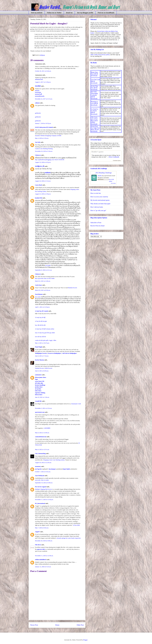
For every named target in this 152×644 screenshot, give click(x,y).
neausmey (38, 466)
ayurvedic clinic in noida (42, 480)
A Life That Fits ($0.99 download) (94, 88)
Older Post (80, 625)
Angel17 (37, 532)
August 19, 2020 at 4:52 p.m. (43, 162)
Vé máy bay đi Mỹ (40, 317)
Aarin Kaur (38, 285)
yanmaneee (38, 375)
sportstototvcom (40, 412)
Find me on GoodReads (106, 13)
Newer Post (34, 625)
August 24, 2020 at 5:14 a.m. (43, 181)
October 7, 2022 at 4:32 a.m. (43, 472)
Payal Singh (39, 347)
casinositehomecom (41, 437)
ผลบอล (37, 91)
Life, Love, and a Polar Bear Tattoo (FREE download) (94, 121)
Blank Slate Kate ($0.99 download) (94, 74)
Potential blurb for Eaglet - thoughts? (49, 23)
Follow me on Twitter (54, 13)
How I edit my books (97, 207)
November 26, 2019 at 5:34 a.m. (44, 151)
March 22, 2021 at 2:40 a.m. (43, 281)
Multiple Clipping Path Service (44, 489)
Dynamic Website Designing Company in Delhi (48, 136)
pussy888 (48, 265)
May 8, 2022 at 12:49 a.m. (42, 433)
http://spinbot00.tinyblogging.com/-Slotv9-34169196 (50, 160)
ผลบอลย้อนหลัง (40, 96)
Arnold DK (38, 401)
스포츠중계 (47, 428)
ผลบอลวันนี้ (38, 94)
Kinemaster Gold (76, 404)
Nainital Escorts (39, 368)
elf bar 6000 (76, 525)
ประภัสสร (38, 86)
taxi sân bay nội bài (40, 337)
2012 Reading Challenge (104, 173)
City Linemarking (40, 453)
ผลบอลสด (38, 92)
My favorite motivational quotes (100, 200)
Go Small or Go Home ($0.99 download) (95, 112)
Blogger (85, 640)
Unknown (38, 155)
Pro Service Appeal (41, 487)
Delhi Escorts (49, 368)
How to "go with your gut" (98, 211)
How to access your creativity (99, 197)
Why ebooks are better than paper (100, 204)
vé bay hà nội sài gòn (41, 321)
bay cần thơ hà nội (40, 325)
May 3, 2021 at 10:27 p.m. (42, 343)
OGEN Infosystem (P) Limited (44, 127)
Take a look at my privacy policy (100, 55)
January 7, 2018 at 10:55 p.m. (43, 123)
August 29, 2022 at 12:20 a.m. (43, 463)
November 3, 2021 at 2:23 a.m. (43, 408)
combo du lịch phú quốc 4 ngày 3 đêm (46, 340)
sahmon (37, 103)
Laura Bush (39, 185)
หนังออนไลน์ (39, 79)
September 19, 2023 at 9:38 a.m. (44, 483)
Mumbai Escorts (73, 288)
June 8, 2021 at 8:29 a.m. (42, 371)
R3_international (40, 503)
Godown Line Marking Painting (44, 149)
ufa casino (38, 297)
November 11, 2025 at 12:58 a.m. (44, 556)
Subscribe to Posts (96, 223)
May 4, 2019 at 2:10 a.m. (42, 138)
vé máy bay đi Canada (42, 311)
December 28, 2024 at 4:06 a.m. (44, 541)
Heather (100, 176)
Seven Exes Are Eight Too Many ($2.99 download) (95, 129)
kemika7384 (39, 198)
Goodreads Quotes (117, 160)
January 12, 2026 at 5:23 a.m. (43, 567)
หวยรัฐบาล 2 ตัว (40, 166)
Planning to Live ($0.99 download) (94, 103)
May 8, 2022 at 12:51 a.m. (42, 449)
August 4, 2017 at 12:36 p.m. (43, 82)
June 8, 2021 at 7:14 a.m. (42, 356)
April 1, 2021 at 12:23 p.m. (42, 307)
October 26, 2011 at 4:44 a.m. (43, 71)
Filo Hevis (38, 545)
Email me (69, 13)
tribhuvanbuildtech (41, 560)
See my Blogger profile (85, 13)
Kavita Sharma (40, 360)
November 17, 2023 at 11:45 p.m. (44, 500)
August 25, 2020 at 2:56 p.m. (43, 194)
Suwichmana (39, 294)
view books (113, 183)
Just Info (38, 142)
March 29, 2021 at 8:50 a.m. (43, 290)
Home (57, 625)
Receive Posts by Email (97, 226)
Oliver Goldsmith (114, 157)
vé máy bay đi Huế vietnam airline (45, 329)
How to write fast (96, 193)
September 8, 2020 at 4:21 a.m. (44, 270)
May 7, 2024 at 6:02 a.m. (42, 528)
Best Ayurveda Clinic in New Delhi (45, 278)
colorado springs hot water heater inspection (69, 538)
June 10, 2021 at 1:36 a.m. (42, 397)
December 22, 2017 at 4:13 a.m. (44, 99)
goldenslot (38, 113)
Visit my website (37, 13)
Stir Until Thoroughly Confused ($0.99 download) (94, 95)
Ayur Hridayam (40, 476)
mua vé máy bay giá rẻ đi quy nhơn (45, 333)
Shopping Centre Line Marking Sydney (54, 460)
